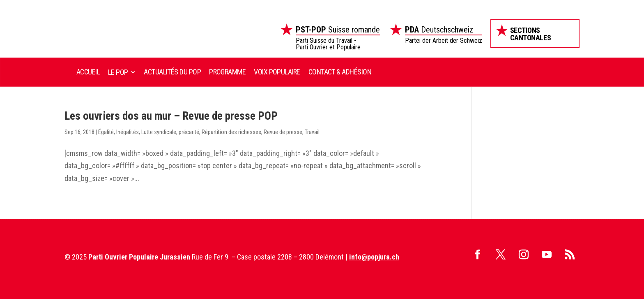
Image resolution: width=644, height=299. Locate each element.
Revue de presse (283, 132)
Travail (312, 132)
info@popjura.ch (374, 257)
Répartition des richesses (231, 132)
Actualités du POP (172, 72)
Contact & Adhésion (340, 72)
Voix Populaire (277, 72)
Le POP (118, 72)
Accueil (88, 72)
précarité (189, 132)
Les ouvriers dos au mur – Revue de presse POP (171, 116)
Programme (227, 72)
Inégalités (128, 132)
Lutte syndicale (159, 132)
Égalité (106, 132)
